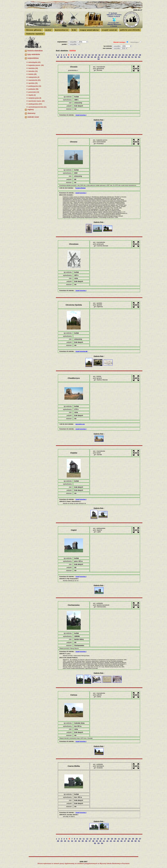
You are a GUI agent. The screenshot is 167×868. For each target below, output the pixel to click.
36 (82, 57)
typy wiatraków (34, 54)
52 (136, 57)
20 (113, 55)
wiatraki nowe (33, 117)
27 (137, 55)
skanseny (31, 113)
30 (62, 57)
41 (99, 57)
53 (139, 57)
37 (85, 57)
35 (78, 57)
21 (116, 55)
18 (106, 55)
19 (110, 55)
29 (58, 57)
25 (130, 55)
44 (109, 57)
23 (123, 55)
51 (133, 57)
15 (96, 55)
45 (112, 57)
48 (122, 57)
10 (79, 55)
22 (120, 55)
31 (65, 57)
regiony (31, 109)
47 (119, 57)
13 (89, 55)
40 (95, 57)
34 (75, 57)
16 (100, 55)
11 (83, 55)
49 (126, 57)
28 (140, 55)
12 (86, 55)
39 (92, 57)
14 (93, 55)
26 (134, 55)
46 (116, 57)
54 (99, 59)
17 (103, 55)
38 (89, 57)
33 (72, 57)
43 (106, 57)
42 (102, 57)
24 (127, 55)
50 (129, 57)
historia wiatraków (35, 51)
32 (68, 57)
